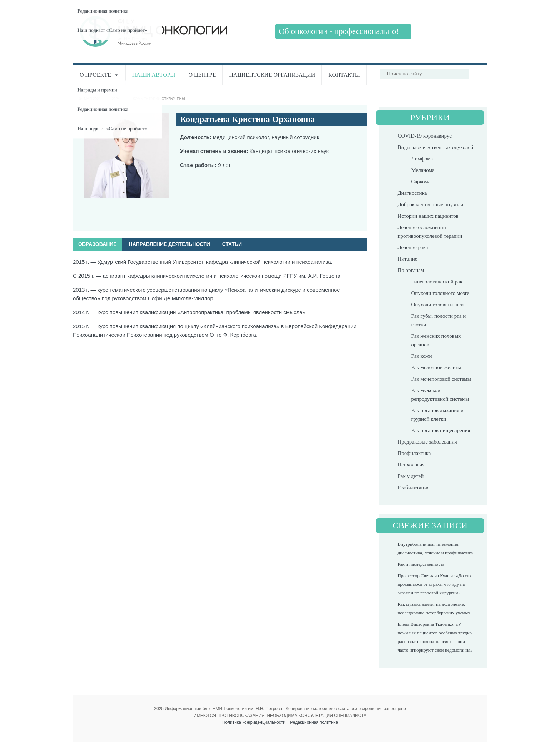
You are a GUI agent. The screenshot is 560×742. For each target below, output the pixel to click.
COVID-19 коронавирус (425, 136)
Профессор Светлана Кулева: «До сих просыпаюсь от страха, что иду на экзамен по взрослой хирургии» (435, 584)
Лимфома (422, 159)
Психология (411, 465)
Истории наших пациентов (428, 216)
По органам (411, 270)
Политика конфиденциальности (254, 722)
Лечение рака (413, 247)
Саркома (421, 182)
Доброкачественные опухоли (430, 204)
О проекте (99, 75)
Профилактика (414, 453)
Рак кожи (421, 356)
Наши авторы (154, 75)
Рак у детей (411, 476)
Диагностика (412, 193)
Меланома (423, 170)
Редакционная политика (314, 722)
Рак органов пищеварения (441, 430)
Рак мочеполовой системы (441, 379)
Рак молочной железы (436, 367)
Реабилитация (413, 488)
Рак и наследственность (421, 564)
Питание (407, 259)
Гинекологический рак (437, 282)
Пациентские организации (272, 75)
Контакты (344, 75)
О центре (202, 75)
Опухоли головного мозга (440, 293)
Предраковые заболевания (427, 442)
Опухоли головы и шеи (437, 305)
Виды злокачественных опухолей (435, 147)
